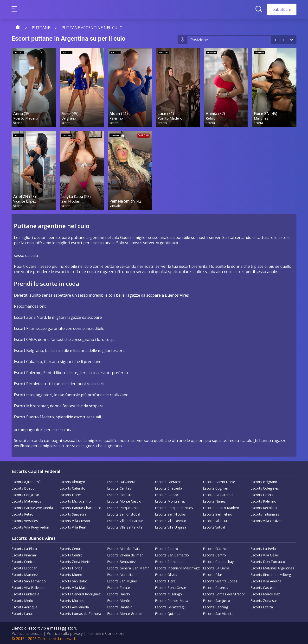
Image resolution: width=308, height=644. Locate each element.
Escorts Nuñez (214, 500)
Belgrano (69, 118)
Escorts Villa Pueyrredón (30, 526)
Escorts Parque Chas (123, 507)
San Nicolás (71, 200)
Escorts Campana (169, 561)
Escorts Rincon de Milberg (271, 574)
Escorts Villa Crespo (75, 520)
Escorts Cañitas (119, 487)
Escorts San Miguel (122, 580)
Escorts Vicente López (220, 580)
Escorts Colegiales (265, 487)
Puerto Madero (26, 118)
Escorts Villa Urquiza (171, 526)
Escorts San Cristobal (124, 513)
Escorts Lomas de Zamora (80, 613)
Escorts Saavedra (73, 513)
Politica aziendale (27, 632)
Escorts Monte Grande (125, 613)
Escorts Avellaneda (74, 606)
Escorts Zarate (119, 587)
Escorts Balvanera (121, 481)
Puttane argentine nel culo (92, 28)
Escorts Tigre (165, 580)
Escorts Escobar (24, 567)
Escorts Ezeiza (262, 606)
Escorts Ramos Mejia (172, 600)
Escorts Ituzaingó (168, 593)
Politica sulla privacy (65, 632)
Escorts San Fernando (29, 580)
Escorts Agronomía (26, 481)
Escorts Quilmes (168, 613)
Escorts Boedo (23, 487)
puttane (41, 28)
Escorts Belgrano (264, 481)
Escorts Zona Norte (75, 561)
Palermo (116, 118)
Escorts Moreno (72, 600)
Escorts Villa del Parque (125, 520)
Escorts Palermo (263, 500)
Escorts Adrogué (24, 606)
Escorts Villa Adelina (266, 580)
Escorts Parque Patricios (174, 507)
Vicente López (25, 200)
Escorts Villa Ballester (28, 587)
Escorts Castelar (263, 587)
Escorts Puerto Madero (221, 507)
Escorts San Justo (216, 600)
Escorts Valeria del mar (125, 554)
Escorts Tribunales (265, 513)
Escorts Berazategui (171, 606)
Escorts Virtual (214, 526)
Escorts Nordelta (120, 574)
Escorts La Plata (24, 548)
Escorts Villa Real (73, 526)
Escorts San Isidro (73, 580)
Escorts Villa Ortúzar (266, 520)
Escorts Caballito (72, 487)
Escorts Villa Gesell (265, 554)
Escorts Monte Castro (124, 500)
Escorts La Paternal (218, 494)
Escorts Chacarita (169, 487)
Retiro (211, 118)
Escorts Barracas (168, 481)
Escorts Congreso (25, 494)
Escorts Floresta (120, 494)
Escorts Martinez (25, 574)
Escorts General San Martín (128, 567)
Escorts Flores (71, 494)
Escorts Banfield (120, 606)
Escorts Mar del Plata (124, 548)
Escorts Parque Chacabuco (80, 507)
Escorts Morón (119, 600)
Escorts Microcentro (75, 500)
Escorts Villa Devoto (171, 520)
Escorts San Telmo (218, 513)
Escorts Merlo (22, 600)
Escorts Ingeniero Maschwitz (177, 567)
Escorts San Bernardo (172, 554)
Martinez (261, 118)
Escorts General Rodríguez (80, 593)
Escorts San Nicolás (170, 513)
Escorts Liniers (262, 494)
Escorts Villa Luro (216, 520)
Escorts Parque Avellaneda (32, 507)
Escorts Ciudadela (25, 593)
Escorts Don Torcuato (268, 561)
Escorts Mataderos (26, 500)
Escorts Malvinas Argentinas (272, 567)
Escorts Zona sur (264, 600)
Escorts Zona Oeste (170, 587)
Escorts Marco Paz (265, 593)
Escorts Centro (71, 548)
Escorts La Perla (263, 548)
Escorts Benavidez (121, 561)
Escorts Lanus (22, 613)
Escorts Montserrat (170, 500)
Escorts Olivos (166, 574)
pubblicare (282, 9)
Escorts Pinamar (24, 554)
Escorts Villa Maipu (74, 587)
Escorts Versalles (25, 520)
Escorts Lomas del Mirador (224, 593)
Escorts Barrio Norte (219, 481)
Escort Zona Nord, (30, 316)
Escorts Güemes (216, 548)
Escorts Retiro (22, 513)
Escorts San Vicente (218, 613)
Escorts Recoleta (264, 507)
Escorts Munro (71, 574)
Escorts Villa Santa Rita (125, 526)
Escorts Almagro (72, 481)
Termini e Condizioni (106, 632)
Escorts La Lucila (216, 567)
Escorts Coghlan (215, 487)
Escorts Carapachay (218, 561)
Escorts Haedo (119, 593)
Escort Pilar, (25, 327)
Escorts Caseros (215, 587)
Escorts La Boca (168, 494)
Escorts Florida (71, 567)
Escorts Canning (215, 606)
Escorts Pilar (212, 574)
